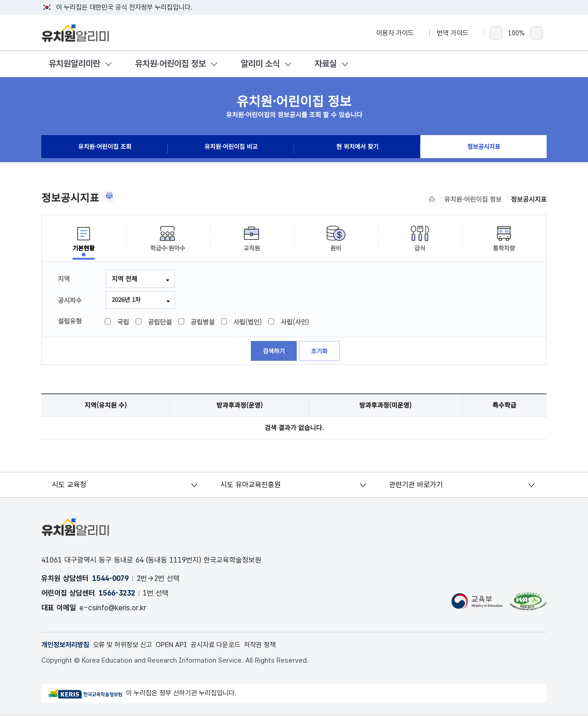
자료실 (326, 64)
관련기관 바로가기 (416, 486)
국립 (117, 323)
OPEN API (182, 646)
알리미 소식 (260, 64)
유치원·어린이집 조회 (105, 149)
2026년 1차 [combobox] (128, 300)
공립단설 (154, 323)
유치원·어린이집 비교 (231, 149)
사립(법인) (242, 323)
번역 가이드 (457, 33)
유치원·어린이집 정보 (170, 64)
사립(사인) (289, 323)
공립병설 (197, 323)
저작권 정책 (278, 646)
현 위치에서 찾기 (357, 149)
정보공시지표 (484, 149)
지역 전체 (124, 278)
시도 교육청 (70, 486)
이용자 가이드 (399, 33)
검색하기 (273, 352)
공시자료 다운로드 (230, 646)
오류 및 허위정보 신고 (129, 646)
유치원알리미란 (74, 64)
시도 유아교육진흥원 (251, 486)
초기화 (320, 352)
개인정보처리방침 (67, 646)
